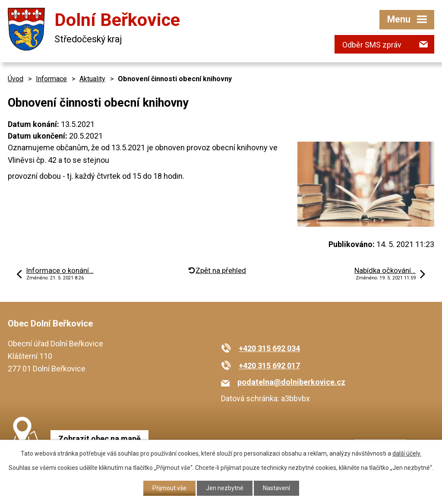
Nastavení (276, 488)
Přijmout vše (169, 488)
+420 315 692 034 (269, 348)
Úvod (16, 79)
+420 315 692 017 (269, 366)
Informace (51, 79)
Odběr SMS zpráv (372, 45)
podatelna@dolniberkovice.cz (291, 382)
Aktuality (92, 79)
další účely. (407, 453)
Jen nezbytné (225, 488)
